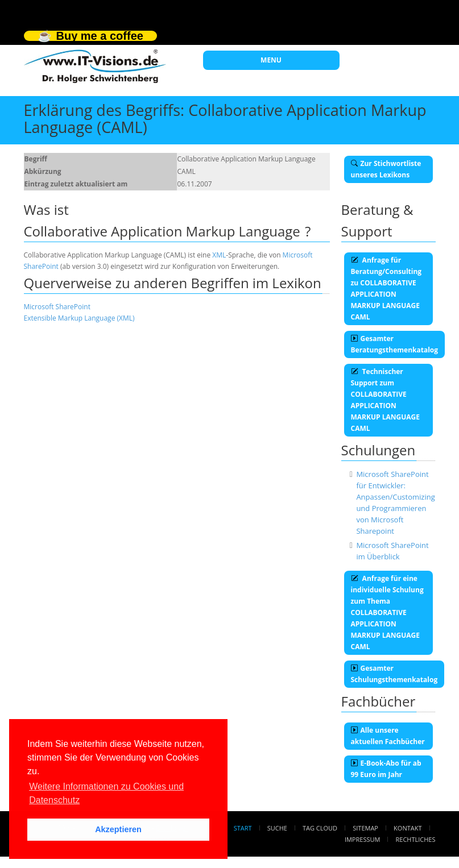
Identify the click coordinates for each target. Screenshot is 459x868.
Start (243, 828)
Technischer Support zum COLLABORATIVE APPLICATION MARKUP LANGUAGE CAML (385, 400)
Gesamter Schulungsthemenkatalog (394, 674)
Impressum (362, 839)
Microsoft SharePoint (57, 307)
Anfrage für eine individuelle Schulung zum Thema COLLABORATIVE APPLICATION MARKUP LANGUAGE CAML (387, 612)
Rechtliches (416, 839)
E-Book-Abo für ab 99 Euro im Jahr (386, 769)
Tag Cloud (320, 828)
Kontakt (408, 828)
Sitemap (365, 828)
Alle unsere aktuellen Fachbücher (388, 736)
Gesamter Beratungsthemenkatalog (395, 344)
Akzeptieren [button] (118, 829)
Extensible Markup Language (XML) (79, 318)
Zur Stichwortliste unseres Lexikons (386, 169)
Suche (277, 828)
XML (219, 255)
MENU (271, 60)
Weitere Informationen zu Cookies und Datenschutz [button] (106, 793)
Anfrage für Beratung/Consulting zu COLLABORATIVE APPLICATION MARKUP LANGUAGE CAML (386, 288)
